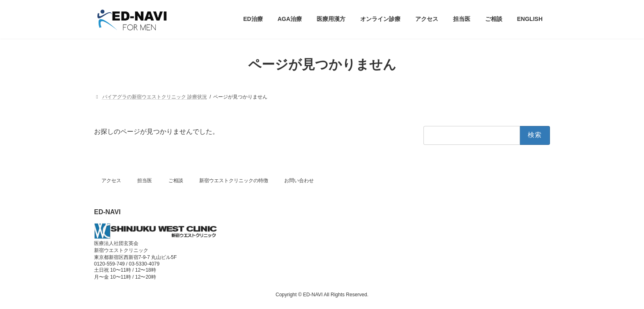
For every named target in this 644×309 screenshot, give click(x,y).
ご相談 (176, 181)
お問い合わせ (299, 181)
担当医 (145, 181)
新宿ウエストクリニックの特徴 (234, 181)
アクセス (111, 181)
